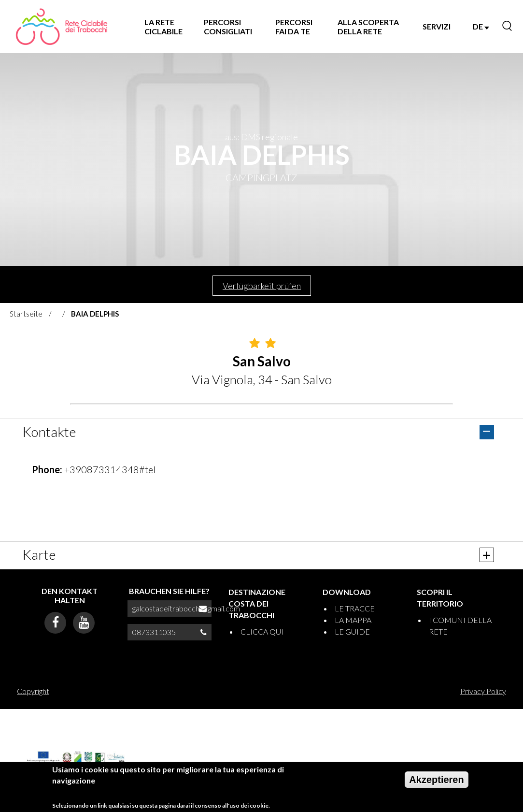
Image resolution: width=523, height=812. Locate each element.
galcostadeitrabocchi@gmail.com (186, 608)
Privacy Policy (483, 691)
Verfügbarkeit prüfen (262, 286)
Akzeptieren (436, 780)
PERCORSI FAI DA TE (294, 27)
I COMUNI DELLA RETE (460, 626)
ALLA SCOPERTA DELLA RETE (368, 27)
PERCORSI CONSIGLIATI (228, 27)
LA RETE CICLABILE (163, 27)
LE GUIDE (352, 631)
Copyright (33, 691)
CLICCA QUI (262, 631)
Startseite (26, 314)
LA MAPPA (353, 620)
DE (481, 26)
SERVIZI (437, 26)
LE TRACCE (355, 608)
